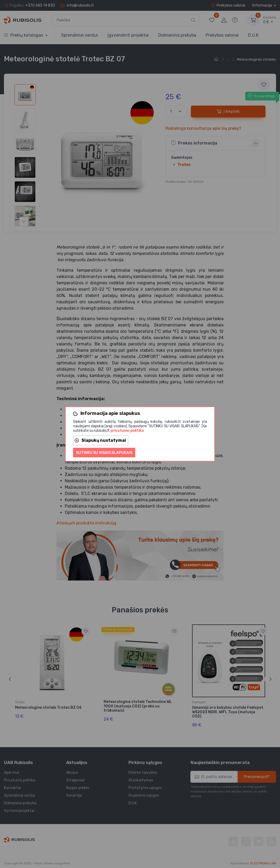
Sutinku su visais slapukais (104, 453)
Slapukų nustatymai (100, 440)
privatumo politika (127, 431)
